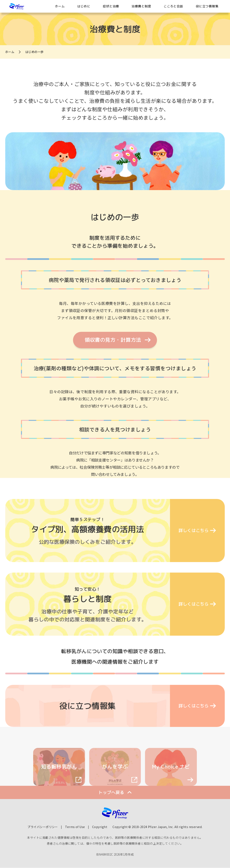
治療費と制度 (141, 6)
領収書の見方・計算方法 (113, 340)
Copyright (100, 827)
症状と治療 (111, 6)
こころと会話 (173, 6)
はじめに (84, 6)
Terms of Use (75, 827)
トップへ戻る (111, 792)
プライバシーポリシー (43, 827)
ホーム (60, 6)
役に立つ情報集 (207, 6)
